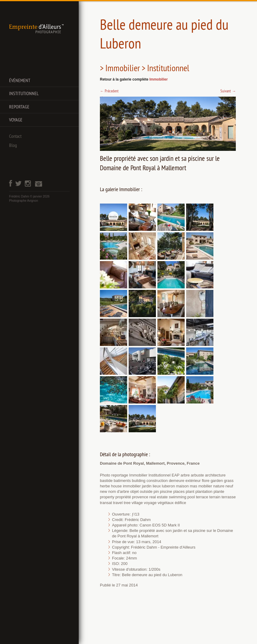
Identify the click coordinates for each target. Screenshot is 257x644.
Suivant (228, 91)
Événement (20, 80)
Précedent (109, 91)
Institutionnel (24, 93)
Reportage (19, 107)
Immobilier (158, 79)
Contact (15, 136)
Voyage (16, 120)
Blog (13, 145)
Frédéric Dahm (19, 196)
